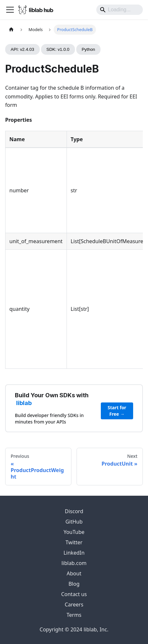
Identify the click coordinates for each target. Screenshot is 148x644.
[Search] (120, 10)
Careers (74, 604)
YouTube (74, 532)
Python (89, 49)
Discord (74, 511)
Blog (74, 584)
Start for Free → (117, 411)
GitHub (74, 522)
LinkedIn (74, 553)
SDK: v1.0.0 (58, 49)
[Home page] (11, 30)
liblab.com (74, 563)
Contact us (74, 594)
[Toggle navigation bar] (10, 10)
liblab (24, 403)
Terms (74, 615)
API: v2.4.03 (22, 49)
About (74, 573)
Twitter (74, 542)
